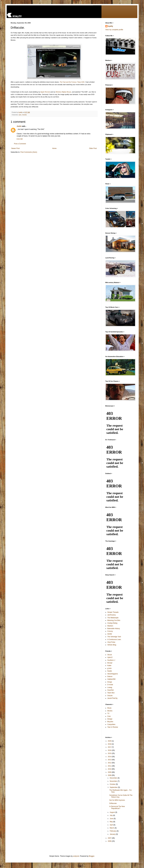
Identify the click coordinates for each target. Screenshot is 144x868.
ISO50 (110, 634)
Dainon (110, 676)
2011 (110, 766)
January (113, 834)
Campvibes (111, 724)
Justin (19, 126)
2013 (110, 760)
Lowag (110, 687)
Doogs (110, 682)
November (114, 781)
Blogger (92, 856)
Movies (110, 711)
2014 (110, 757)
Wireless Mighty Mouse (63, 92)
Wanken (110, 626)
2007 (110, 838)
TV (108, 713)
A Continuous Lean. (114, 639)
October (113, 784)
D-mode (110, 685)
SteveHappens (113, 674)
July (111, 815)
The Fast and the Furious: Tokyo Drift (72, 82)
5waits (110, 671)
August (112, 812)
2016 (110, 750)
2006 (110, 841)
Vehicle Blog (112, 645)
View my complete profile (114, 30)
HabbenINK (111, 679)
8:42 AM (20, 139)
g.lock (109, 668)
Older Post (93, 148)
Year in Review (113, 727)
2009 (110, 772)
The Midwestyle (113, 618)
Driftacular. (113, 803)
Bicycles (110, 722)
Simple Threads (113, 612)
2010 (110, 769)
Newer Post (15, 148)
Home (54, 148)
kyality (110, 26)
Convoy (110, 631)
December (114, 778)
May (111, 822)
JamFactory (112, 615)
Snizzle (110, 696)
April (112, 825)
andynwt (76, 856)
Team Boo (111, 693)
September (114, 787)
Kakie (109, 666)
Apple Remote (45, 92)
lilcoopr (110, 663)
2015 (110, 753)
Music (109, 708)
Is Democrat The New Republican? (117, 807)
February (113, 831)
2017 (110, 747)
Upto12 (110, 657)
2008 (110, 775)
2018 (110, 744)
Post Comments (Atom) (29, 152)
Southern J (111, 660)
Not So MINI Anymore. (117, 800)
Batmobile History (114, 629)
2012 (110, 763)
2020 (110, 741)
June (112, 819)
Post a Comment (20, 144)
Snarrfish (111, 690)
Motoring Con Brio (114, 620)
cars (20, 115)
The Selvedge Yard (114, 637)
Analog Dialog (112, 623)
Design (110, 719)
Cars (109, 716)
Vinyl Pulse (111, 642)
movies (24, 115)
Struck (110, 655)
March (112, 828)
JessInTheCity (112, 698)
